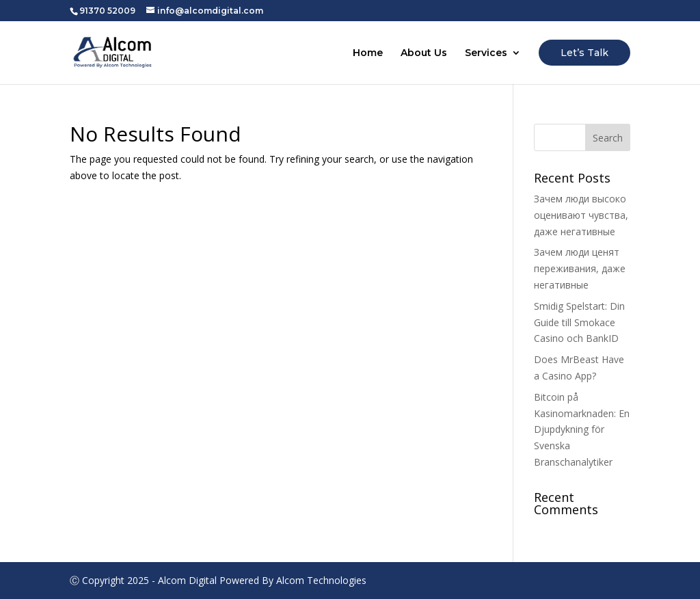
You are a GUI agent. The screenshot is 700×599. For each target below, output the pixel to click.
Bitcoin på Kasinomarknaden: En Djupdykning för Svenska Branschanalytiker (582, 429)
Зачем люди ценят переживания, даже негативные (580, 268)
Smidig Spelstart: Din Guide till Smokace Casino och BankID (579, 322)
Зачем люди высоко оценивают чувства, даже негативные (581, 215)
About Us (424, 53)
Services (486, 53)
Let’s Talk (584, 53)
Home (368, 53)
